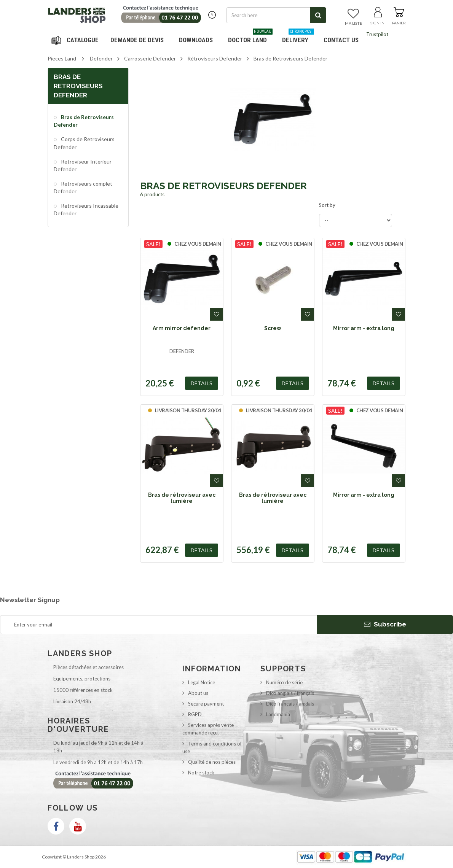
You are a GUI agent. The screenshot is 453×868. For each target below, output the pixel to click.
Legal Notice (202, 682)
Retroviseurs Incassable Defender (86, 209)
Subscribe (385, 624)
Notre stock (201, 773)
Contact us (341, 40)
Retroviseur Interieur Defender (83, 165)
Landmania (278, 714)
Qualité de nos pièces (212, 762)
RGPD (195, 714)
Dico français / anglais (290, 704)
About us (198, 693)
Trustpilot (377, 34)
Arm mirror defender (182, 328)
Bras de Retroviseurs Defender (84, 121)
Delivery (298, 37)
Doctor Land (250, 37)
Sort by (327, 205)
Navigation (76, 40)
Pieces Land (62, 58)
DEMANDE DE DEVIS (137, 40)
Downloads (196, 40)
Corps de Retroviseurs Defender (84, 143)
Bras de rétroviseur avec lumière (182, 498)
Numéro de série (284, 682)
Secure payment (206, 704)
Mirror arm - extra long (364, 328)
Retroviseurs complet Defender (83, 187)
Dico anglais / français (290, 693)
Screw (273, 328)
